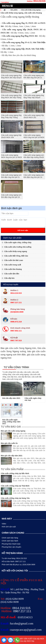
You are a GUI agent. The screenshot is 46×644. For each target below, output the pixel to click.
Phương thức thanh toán (11, 544)
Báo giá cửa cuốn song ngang (13, 431)
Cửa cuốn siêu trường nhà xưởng (18, 247)
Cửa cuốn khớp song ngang (16, 251)
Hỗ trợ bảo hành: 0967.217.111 (14, 561)
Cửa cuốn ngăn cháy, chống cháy (18, 242)
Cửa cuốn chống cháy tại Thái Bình (15, 486)
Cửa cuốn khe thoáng (13, 269)
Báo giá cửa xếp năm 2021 (12, 456)
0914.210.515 (39, 1)
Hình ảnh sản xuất (9, 527)
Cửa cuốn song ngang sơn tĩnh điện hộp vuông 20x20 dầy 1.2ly (34, 157)
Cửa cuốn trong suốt (13, 265)
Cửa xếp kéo (9, 278)
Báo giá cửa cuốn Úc (9, 443)
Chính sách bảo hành (10, 541)
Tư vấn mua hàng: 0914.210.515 (14, 558)
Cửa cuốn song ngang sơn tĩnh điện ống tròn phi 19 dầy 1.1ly (11, 197)
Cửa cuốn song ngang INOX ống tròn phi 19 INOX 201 (12, 157)
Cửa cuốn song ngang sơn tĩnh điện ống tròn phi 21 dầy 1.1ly (34, 78)
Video (4, 524)
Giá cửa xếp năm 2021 (11, 398)
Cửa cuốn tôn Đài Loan (14, 260)
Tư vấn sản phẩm (12, 469)
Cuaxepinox (5, 2)
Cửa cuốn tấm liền (12, 274)
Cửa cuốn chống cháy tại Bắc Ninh (15, 473)
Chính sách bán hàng (10, 538)
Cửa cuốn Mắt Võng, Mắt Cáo (16, 256)
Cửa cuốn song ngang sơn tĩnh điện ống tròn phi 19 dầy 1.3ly (34, 177)
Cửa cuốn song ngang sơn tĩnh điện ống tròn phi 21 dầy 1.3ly (11, 177)
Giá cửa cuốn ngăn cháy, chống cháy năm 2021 (11, 422)
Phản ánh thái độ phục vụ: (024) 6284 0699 (18, 565)
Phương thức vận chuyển (11, 547)
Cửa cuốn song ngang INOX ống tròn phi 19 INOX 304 (34, 137)
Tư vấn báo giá (11, 427)
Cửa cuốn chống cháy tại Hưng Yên (15, 498)
